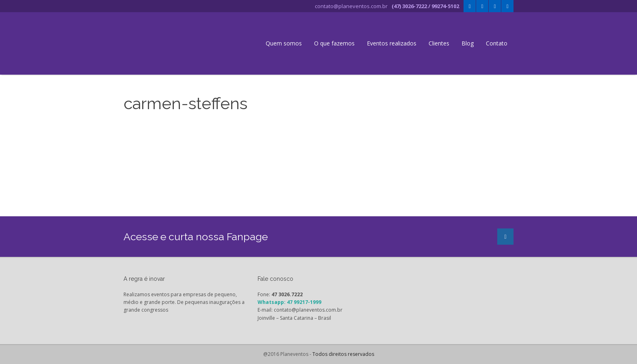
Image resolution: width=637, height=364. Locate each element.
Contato (497, 43)
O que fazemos (334, 43)
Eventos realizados (392, 43)
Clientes (439, 43)
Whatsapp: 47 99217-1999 (289, 302)
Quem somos (284, 43)
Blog (468, 43)
